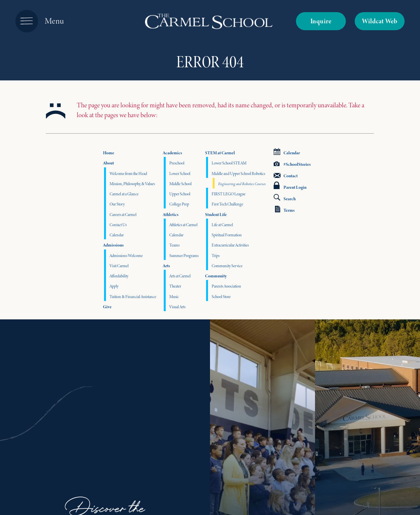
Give (107, 307)
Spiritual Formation (227, 235)
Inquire (321, 21)
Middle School (180, 184)
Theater (175, 286)
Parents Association (226, 286)
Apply (114, 286)
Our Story (117, 204)
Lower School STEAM (229, 163)
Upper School (180, 194)
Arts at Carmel (180, 276)
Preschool (177, 163)
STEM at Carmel (220, 153)
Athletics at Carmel (183, 225)
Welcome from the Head (128, 173)
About (108, 163)
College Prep (179, 204)
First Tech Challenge (227, 204)
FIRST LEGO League (229, 194)
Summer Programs (184, 256)
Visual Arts (177, 307)
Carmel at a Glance (124, 194)
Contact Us (118, 225)
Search (285, 198)
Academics (172, 153)
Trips (216, 256)
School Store (221, 297)
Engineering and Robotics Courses (242, 184)
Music (174, 297)
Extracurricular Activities (230, 245)
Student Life (216, 215)
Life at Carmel (222, 225)
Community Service (227, 266)
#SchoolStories (292, 164)
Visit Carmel (119, 266)
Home (109, 153)
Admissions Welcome (126, 256)
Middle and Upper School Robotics (238, 173)
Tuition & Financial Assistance (133, 297)
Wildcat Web (380, 21)
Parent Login (290, 186)
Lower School (180, 173)
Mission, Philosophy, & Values (132, 184)
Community (216, 276)
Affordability (119, 276)
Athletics (171, 215)
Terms (285, 210)
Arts (166, 266)
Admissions (113, 245)
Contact (286, 176)
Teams (174, 245)
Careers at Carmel (123, 215)
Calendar (117, 235)
